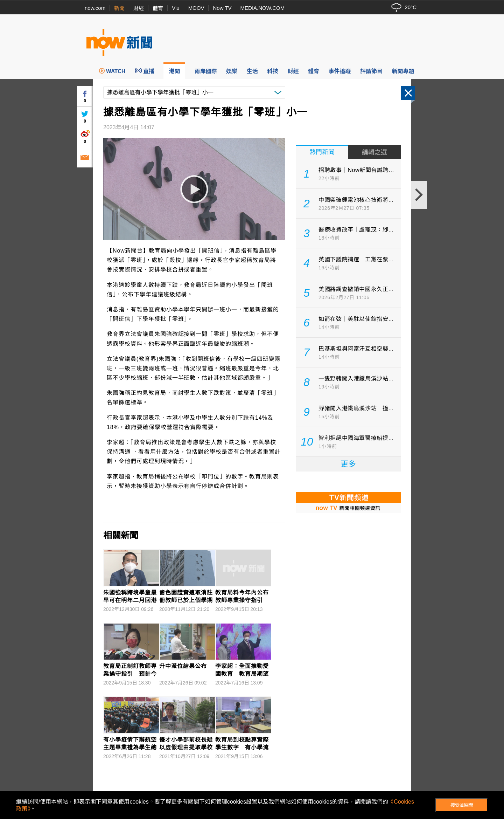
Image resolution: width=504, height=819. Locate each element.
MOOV (196, 8)
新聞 (119, 8)
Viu (176, 8)
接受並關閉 (462, 805)
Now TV (222, 8)
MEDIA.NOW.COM (263, 8)
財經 (139, 8)
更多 (348, 464)
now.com (95, 8)
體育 (158, 8)
